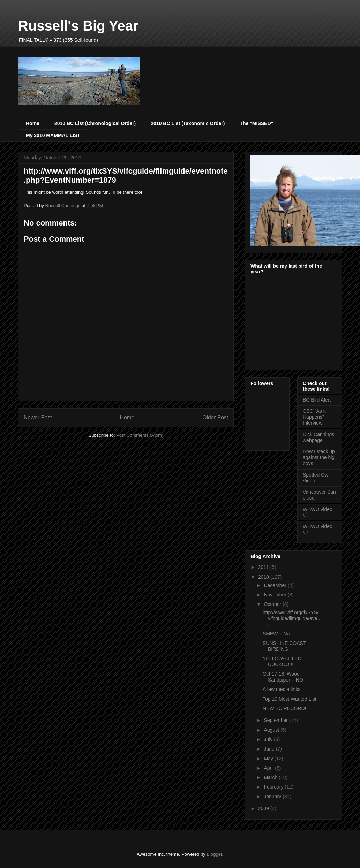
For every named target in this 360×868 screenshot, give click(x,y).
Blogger (214, 854)
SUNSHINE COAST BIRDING (284, 646)
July (269, 739)
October (273, 604)
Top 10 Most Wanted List (290, 699)
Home (33, 123)
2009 (264, 808)
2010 (264, 577)
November (276, 595)
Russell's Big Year (78, 26)
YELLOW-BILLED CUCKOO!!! (282, 661)
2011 (264, 567)
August (272, 730)
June (270, 749)
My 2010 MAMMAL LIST (53, 135)
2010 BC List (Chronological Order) (95, 123)
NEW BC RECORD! (284, 708)
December (276, 585)
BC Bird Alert (317, 400)
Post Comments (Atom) (140, 435)
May (269, 759)
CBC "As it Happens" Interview (314, 417)
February (274, 787)
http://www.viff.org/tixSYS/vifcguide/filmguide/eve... (291, 618)
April (269, 768)
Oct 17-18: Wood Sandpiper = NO (283, 677)
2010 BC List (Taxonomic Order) (188, 123)
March (271, 777)
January (273, 797)
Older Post (215, 417)
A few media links (282, 689)
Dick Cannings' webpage (319, 437)
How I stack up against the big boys (319, 457)
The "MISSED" (256, 123)
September (276, 720)
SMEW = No (276, 634)
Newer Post (38, 417)
